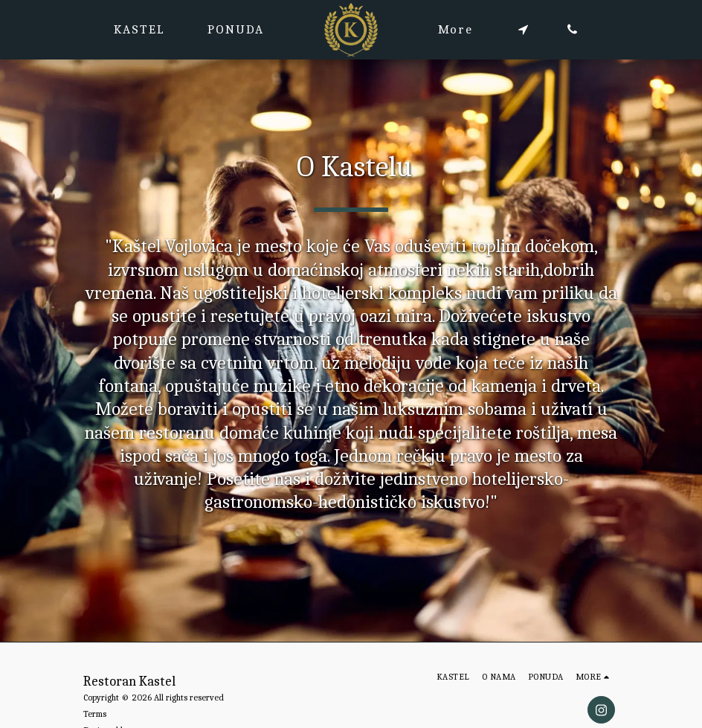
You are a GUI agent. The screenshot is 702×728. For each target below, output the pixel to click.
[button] (523, 29)
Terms (95, 714)
